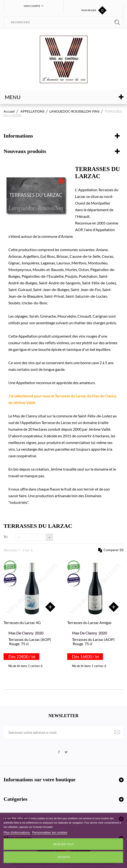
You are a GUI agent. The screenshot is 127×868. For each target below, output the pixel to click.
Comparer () (113, 550)
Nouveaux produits (25, 151)
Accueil (9, 111)
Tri (6, 537)
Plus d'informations (17, 832)
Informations (18, 136)
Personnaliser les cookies (50, 832)
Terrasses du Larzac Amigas (89, 622)
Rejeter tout (64, 844)
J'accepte (63, 857)
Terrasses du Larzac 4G (22, 622)
